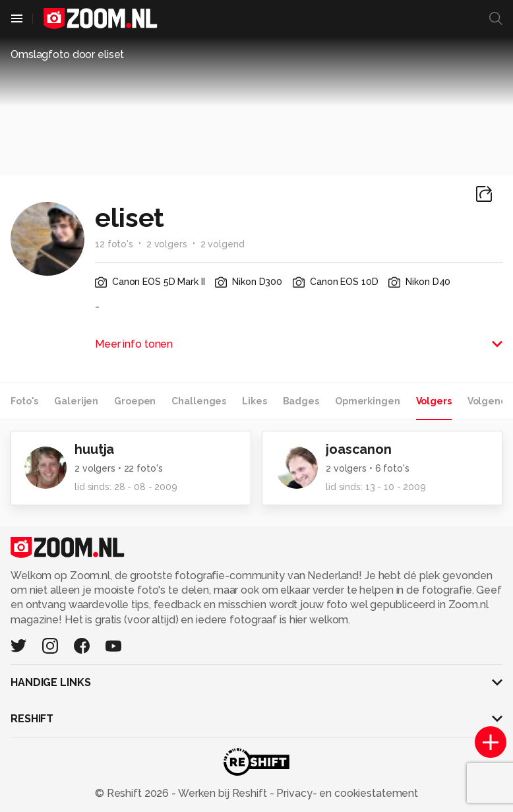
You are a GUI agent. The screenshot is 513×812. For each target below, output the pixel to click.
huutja (94, 449)
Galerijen (76, 401)
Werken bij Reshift (223, 793)
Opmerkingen (368, 401)
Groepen (135, 401)
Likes (254, 401)
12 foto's (114, 244)
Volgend (487, 401)
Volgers (434, 401)
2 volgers (167, 244)
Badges (301, 401)
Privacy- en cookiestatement (346, 793)
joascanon (359, 449)
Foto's (24, 401)
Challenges (199, 401)
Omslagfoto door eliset (67, 54)
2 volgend (223, 244)
